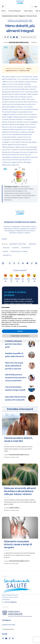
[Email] (14, 37)
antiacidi (6, 248)
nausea (6, 252)
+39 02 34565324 (10, 602)
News (30, 20)
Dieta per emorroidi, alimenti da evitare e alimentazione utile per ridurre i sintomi (20, 491)
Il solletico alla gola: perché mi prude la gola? (13, 344)
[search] (32, 7)
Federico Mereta (14, 508)
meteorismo (26, 248)
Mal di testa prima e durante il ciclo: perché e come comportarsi (16, 378)
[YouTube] (6, 638)
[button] (17, 37)
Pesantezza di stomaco (19, 252)
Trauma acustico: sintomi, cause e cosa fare (18, 439)
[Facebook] (3, 638)
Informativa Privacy (9, 629)
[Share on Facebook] (8, 37)
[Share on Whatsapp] (18, 263)
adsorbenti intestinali (18, 244)
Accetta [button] (20, 331)
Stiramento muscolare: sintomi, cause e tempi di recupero (18, 544)
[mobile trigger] (4, 7)
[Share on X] (11, 37)
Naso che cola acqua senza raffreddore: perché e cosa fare (14, 366)
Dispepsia (16, 248)
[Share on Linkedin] (23, 263)
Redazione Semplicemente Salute (19, 42)
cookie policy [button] (9, 317)
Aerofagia (32, 244)
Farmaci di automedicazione (18, 20)
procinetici (7, 255)
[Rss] (13, 638)
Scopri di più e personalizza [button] (20, 336)
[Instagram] (10, 638)
